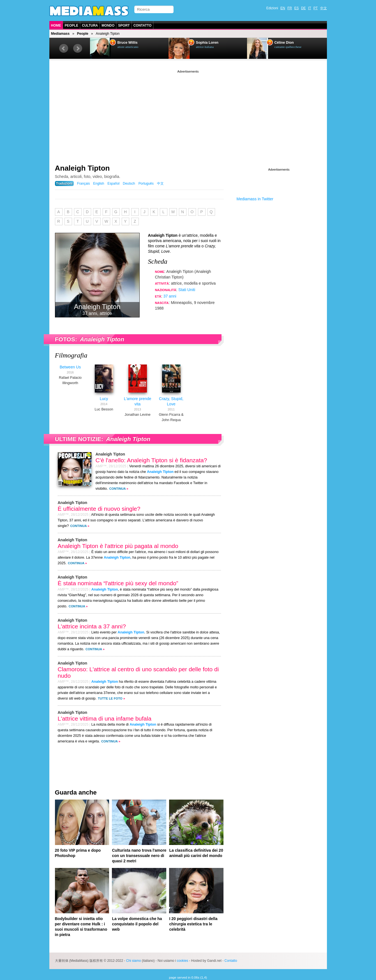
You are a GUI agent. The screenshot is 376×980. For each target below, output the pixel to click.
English (99, 184)
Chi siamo (134, 961)
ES (296, 8)
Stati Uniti (187, 290)
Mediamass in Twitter (255, 199)
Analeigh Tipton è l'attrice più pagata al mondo (118, 546)
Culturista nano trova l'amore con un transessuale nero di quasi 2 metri (139, 856)
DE (304, 8)
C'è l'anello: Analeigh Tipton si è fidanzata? (151, 460)
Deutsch (129, 184)
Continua (118, 489)
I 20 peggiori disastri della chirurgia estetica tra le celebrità (193, 924)
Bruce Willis (128, 43)
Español (113, 184)
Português (146, 184)
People (72, 25)
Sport (124, 25)
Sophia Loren (207, 43)
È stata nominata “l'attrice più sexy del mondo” (118, 583)
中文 (324, 8)
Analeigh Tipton (82, 168)
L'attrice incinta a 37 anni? (92, 626)
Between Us (70, 367)
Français (84, 184)
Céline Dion (284, 43)
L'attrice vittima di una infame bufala (105, 718)
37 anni (170, 296)
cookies (183, 961)
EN (283, 8)
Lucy (104, 399)
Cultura (90, 25)
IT (310, 8)
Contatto (143, 25)
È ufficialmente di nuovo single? (99, 509)
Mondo (108, 25)
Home (56, 25)
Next (78, 48)
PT (316, 8)
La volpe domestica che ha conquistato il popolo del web (137, 924)
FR (290, 8)
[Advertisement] (188, 113)
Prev (64, 48)
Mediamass (60, 34)
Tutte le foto (110, 698)
